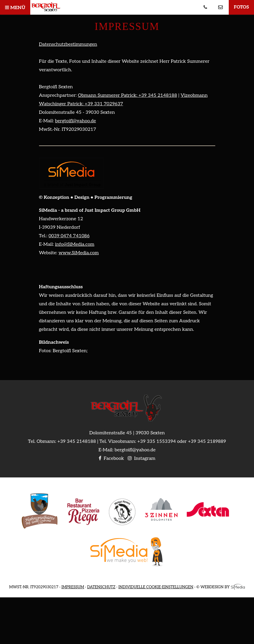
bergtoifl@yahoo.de (75, 121)
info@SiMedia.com (75, 244)
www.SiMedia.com (79, 253)
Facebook (111, 459)
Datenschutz (101, 587)
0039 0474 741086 (69, 236)
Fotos (241, 7)
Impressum (73, 587)
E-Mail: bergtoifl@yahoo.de (127, 450)
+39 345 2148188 (76, 442)
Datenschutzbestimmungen (68, 44)
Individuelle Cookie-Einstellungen (156, 587)
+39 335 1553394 (157, 442)
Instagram (142, 459)
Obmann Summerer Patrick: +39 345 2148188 (127, 95)
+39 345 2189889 (207, 442)
